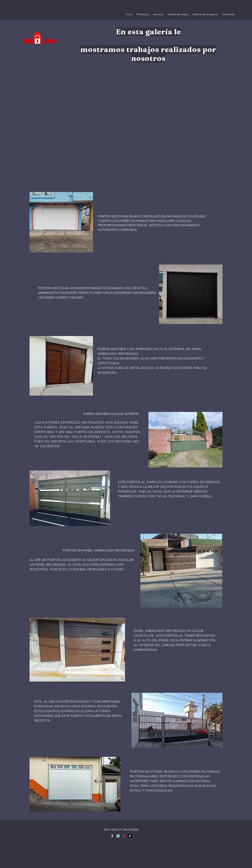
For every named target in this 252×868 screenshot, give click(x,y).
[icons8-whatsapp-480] (118, 836)
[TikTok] (130, 836)
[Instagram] (124, 836)
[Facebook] (112, 836)
